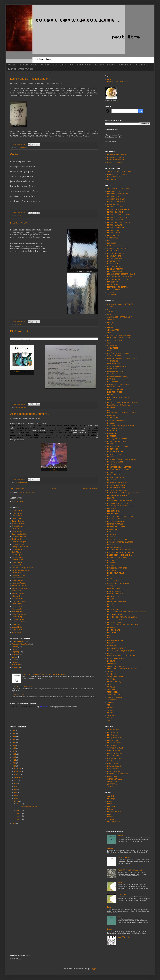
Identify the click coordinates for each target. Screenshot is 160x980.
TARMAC (110, 292)
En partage (16, 652)
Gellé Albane (16, 552)
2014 (14, 766)
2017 (14, 757)
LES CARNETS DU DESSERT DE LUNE (121, 274)
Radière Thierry (17, 606)
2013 (14, 823)
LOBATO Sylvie (113, 763)
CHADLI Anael (112, 745)
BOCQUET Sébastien (115, 738)
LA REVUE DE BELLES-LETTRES (119, 467)
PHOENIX (111, 599)
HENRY (110, 240)
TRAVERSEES (112, 700)
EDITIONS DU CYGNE (115, 212)
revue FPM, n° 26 (124, 937)
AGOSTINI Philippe (114, 730)
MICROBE (111, 565)
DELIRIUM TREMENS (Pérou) (118, 377)
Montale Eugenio (18, 593)
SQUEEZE (111, 684)
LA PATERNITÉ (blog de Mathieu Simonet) (122, 459)
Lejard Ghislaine (18, 578)
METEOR (111, 560)
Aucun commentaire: (19, 144)
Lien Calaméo (54, 470)
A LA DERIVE (112, 309)
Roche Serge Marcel (19, 614)
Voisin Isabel (16, 632)
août (16, 780)
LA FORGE (111, 444)
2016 (14, 760)
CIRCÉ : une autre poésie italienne (119, 353)
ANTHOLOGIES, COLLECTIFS (53, 65)
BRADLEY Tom (113, 740)
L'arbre (110, 929)
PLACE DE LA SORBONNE (117, 602)
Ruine (120, 882)
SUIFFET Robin (113, 784)
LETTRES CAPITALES (115, 524)
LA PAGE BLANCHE (114, 454)
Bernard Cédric (17, 518)
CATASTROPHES (113, 346)
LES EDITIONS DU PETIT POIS (118, 279)
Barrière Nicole (17, 511)
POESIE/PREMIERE (114, 622)
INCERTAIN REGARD (115, 428)
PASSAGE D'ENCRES (115, 594)
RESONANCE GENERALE (117, 648)
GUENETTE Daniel (114, 761)
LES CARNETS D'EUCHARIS (117, 503)
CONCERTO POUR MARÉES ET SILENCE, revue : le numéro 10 (45, 674)
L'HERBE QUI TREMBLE (116, 253)
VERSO (110, 705)
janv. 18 (19, 810)
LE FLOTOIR (112, 480)
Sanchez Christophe (19, 619)
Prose (14, 660)
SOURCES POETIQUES (116, 682)
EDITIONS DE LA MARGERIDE (118, 210)
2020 (14, 748)
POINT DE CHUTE (114, 630)
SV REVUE (111, 687)
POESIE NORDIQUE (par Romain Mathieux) (122, 617)
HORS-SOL (111, 423)
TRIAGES (111, 702)
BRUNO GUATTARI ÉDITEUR (118, 194)
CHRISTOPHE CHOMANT (116, 199)
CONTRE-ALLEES (114, 364)
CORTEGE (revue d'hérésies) (117, 366)
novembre (18, 772)
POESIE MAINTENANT (115, 615)
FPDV (109, 410)
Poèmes (19, 216)
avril (16, 792)
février (17, 798)
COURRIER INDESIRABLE (117, 371)
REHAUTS (111, 643)
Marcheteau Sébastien (20, 586)
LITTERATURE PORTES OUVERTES (120, 542)
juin (16, 786)
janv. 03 (19, 816)
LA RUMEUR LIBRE (114, 256)
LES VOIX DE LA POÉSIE (116, 521)
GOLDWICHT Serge (114, 758)
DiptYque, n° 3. (19, 331)
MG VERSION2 (113, 563)
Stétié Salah (16, 624)
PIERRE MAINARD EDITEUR (117, 287)
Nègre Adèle (16, 596)
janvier (17, 801)
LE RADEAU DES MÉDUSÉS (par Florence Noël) (124, 493)
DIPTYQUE (111, 379)
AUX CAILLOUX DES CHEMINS (118, 189)
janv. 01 (19, 819)
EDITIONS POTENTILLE (116, 228)
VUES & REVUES (22, 148)
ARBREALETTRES (114, 330)
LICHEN (110, 532)
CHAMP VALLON (113, 197)
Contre (14, 154)
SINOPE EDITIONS (114, 290)
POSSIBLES (112, 633)
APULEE (110, 327)
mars (16, 795)
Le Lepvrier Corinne (19, 575)
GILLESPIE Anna (113, 756)
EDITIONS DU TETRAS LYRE (118, 217)
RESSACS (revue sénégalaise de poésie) (121, 651)
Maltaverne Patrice (18, 583)
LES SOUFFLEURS (114, 519)
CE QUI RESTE (113, 348)
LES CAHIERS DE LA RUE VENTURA (120, 501)
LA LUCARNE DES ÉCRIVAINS (118, 446)
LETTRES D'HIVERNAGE (116, 527)
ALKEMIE (111, 320)
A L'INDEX (111, 307)
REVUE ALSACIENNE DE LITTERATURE (122, 656)
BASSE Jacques (113, 733)
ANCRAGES (112, 322)
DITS (71, 65)
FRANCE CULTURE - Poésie (117, 174)
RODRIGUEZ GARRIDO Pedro (118, 774)
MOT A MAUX (112, 571)
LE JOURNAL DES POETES (117, 483)
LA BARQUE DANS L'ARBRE (117, 439)
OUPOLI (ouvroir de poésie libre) (118, 583)
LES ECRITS (112, 509)
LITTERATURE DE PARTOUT (117, 539)
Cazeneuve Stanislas (19, 534)
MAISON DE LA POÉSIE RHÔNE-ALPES (121, 555)
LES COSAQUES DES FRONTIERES (120, 506)
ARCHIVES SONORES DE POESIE (120, 172)
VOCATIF (111, 710)
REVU (109, 653)
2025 (14, 733)
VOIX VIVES (112, 715)
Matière (120, 836)
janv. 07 (19, 813)
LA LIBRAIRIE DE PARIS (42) (117, 155)
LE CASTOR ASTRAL (115, 259)
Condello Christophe (19, 542)
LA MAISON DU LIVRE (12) (117, 157)
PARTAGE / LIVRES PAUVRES (21, 69)
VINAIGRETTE (112, 708)
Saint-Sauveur (123, 895)
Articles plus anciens (90, 489)
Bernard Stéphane (18, 521)
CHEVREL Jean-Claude (115, 748)
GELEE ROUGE (113, 418)
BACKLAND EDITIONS (115, 191)
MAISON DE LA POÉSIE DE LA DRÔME (121, 552)
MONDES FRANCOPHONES (117, 568)
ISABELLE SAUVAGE (115, 246)
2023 (14, 739)
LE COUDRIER (113, 264)
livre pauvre (16, 667)
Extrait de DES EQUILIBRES (22, 687)
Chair (120, 917)
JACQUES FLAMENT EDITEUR (118, 248)
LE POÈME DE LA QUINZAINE (118, 490)
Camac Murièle (17, 531)
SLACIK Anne (112, 782)
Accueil (54, 489)
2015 (14, 763)
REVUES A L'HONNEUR (105, 65)
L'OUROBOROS (113, 436)
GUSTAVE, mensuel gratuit (116, 420)
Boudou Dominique (19, 524)
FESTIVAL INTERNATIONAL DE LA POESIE (122, 402)
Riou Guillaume (17, 612)
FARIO (110, 400)
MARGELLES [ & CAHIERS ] (117, 558)
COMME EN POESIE (115, 356)
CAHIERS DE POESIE (115, 340)
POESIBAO (111, 607)
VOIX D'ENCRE (113, 713)
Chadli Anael (16, 539)
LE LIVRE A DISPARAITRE (117, 485)
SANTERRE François (115, 779)
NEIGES (110, 576)
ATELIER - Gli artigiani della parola (119, 335)
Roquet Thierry (17, 617)
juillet (16, 783)
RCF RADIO (111, 179)
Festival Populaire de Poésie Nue (119, 405)
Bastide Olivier (17, 516)
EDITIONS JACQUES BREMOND (119, 222)
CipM (109, 351)
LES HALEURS (113, 514)
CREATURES (112, 374)
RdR (109, 638)
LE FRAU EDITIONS (114, 266)
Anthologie (16, 655)
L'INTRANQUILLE (113, 433)
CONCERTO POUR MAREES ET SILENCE (122, 358)
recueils (15, 649)
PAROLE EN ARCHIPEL (116, 591)
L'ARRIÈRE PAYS (113, 251)
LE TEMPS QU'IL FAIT (115, 272)
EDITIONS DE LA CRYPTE (117, 207)
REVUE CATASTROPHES (116, 658)
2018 (14, 754)
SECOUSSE (112, 664)
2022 (14, 742)
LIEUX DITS (111, 534)
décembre (18, 769)
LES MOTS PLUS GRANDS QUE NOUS (121, 516)
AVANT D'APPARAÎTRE (126, 858)
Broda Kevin (16, 529)
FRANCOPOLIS (113, 415)
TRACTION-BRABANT (115, 697)
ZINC (109, 721)
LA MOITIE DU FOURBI (115, 452)
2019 (14, 751)
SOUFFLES (111, 679)
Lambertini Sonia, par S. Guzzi (22, 568)
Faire (109, 907)
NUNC (110, 578)
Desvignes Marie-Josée (20, 547)
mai (16, 789)
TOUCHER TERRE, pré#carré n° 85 (130, 870)
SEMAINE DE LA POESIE (116, 666)
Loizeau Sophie (17, 581)
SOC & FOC (111, 674)
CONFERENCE (113, 361)
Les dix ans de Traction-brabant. (30, 79)
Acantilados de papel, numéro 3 (30, 414)
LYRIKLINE (111, 545)
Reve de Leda (17, 609)
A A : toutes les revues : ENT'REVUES (120, 304)
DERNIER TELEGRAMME (116, 202)
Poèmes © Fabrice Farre (20, 644)
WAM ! (110, 718)
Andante (110, 848)
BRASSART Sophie (114, 743)
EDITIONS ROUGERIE (115, 230)
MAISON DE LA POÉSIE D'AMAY (119, 550)
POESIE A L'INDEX (114, 609)
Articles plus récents (18, 489)
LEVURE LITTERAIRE (115, 529)
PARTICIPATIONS (84, 65)
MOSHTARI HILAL (114, 769)
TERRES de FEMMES (115, 695)
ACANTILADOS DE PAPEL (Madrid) (120, 317)
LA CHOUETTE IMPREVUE (117, 441)
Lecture (15, 657)
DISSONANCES (113, 382)
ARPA (109, 333)
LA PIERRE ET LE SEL (115, 462)
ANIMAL (110, 325)
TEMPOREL (111, 690)
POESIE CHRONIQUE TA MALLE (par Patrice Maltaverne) (127, 612)
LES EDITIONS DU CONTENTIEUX (120, 277)
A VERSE (111, 312)
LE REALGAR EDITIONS (116, 269)
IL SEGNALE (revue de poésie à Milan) (121, 426)
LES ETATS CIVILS (114, 511)
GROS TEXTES (113, 238)
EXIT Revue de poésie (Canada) (118, 397)
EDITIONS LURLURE (115, 225)
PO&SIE (110, 604)
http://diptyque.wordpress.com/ (22, 372)
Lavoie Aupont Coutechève (21, 570)
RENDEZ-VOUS (125, 65)
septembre (18, 777)
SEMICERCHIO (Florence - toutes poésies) (122, 669)
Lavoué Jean (16, 573)
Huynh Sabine (17, 562)
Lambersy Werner (18, 565)
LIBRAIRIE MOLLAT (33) (116, 160)
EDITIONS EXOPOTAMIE (116, 220)
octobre (17, 775)
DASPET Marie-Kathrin (115, 753)
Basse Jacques (17, 513)
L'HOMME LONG (113, 431)
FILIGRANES (112, 408)
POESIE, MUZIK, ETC (115, 620)
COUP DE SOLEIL (114, 369)
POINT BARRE (112, 627)
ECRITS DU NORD (114, 387)
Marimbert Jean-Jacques (20, 588)
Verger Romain (17, 630)
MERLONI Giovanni (114, 766)
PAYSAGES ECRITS (114, 596)
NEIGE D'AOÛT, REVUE (116, 573)
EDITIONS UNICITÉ (114, 233)
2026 (14, 730)
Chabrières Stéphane (19, 537)
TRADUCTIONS (142, 65)
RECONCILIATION (18, 695)
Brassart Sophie (17, 526)
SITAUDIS (111, 671)
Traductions (16, 665)
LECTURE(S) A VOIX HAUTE (117, 496)
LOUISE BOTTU (113, 282)
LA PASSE (111, 457)
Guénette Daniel (18, 557)
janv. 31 (19, 804)
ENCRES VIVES (113, 235)
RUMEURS (111, 661)
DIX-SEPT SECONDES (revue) (118, 384)
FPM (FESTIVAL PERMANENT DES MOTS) (122, 413)
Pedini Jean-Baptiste (19, 601)
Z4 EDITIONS (112, 295)
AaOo (109, 314)
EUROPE (111, 395)
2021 (14, 745)
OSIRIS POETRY (113, 581)
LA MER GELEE (113, 449)
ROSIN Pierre (112, 776)
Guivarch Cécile (17, 560)
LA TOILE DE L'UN (114, 475)
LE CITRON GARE (114, 261)
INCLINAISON (112, 243)
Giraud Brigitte (17, 555)
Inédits (14, 662)
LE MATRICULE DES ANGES (117, 488)
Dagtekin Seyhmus (18, 544)
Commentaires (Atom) (27, 492)
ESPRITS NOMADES (115, 392)
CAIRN (110, 343)
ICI (40, 419)
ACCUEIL (12, 65)
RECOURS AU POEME (115, 640)
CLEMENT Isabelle (114, 751)
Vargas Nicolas (17, 627)
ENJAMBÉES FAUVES (115, 390)
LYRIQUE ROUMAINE (115, 547)
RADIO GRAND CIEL (115, 177)
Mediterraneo (18, 223)
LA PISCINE (111, 465)
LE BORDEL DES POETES (117, 477)
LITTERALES (112, 537)
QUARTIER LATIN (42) (115, 162)
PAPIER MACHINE (114, 589)
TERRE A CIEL (112, 692)
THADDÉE (111, 787)
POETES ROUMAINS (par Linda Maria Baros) (123, 625)
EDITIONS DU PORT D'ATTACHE (119, 215)
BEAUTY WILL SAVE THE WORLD (119, 338)
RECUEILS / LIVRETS (28, 65)
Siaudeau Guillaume (19, 622)
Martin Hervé (16, 591)
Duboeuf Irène (17, 549)
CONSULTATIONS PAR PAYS (117, 82)
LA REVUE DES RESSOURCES (118, 470)
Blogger (94, 969)
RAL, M (110, 635)
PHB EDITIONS (113, 285)
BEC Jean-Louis (113, 735)
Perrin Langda (17, 604)
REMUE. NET (112, 646)
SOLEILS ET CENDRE (115, 677)
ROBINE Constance (114, 771)
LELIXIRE (111, 498)
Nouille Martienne (18, 599)
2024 (14, 736)
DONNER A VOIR (113, 204)
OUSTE (110, 586)
